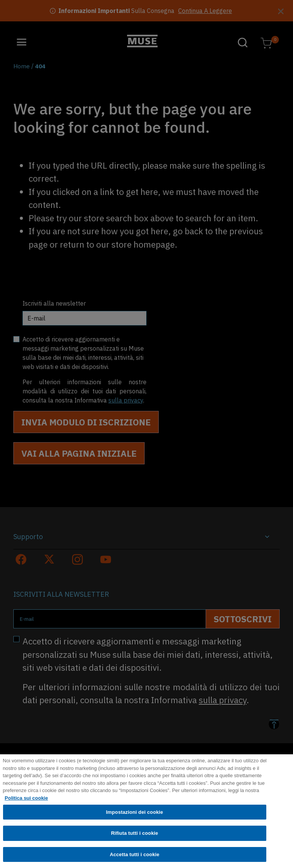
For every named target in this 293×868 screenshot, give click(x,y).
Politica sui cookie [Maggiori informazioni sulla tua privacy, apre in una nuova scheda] (26, 804)
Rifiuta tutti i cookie (134, 840)
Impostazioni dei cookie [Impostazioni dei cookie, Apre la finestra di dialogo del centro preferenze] (135, 818)
